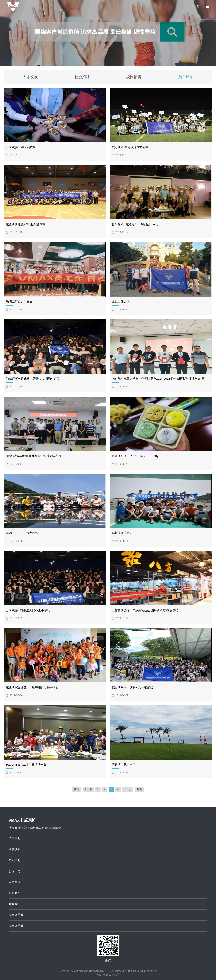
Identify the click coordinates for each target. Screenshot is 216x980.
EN (191, 6)
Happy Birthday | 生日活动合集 (26, 765)
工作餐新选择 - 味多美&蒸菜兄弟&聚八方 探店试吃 (145, 610)
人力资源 (15, 882)
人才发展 (30, 77)
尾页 (140, 790)
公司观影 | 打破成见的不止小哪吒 (28, 610)
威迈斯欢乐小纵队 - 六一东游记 (132, 688)
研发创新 (15, 849)
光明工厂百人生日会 (19, 302)
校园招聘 (134, 77)
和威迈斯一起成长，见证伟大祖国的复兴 (32, 379)
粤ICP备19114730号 (108, 975)
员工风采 (186, 77)
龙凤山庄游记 (121, 302)
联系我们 (15, 904)
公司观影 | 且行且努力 (20, 147)
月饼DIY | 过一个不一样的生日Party (135, 456)
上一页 (88, 790)
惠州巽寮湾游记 (122, 533)
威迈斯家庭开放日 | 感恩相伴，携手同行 (32, 688)
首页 (76, 790)
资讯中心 (15, 860)
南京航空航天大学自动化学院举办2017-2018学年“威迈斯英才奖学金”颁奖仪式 (163, 379)
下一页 (128, 790)
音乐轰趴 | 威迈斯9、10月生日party (135, 225)
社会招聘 (82, 77)
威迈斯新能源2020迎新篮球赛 (25, 225)
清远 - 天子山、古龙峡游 (22, 533)
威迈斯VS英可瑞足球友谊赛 (130, 147)
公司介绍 (15, 893)
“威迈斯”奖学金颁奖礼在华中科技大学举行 (33, 456)
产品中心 (15, 838)
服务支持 (15, 871)
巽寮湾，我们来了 (124, 765)
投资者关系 (16, 915)
